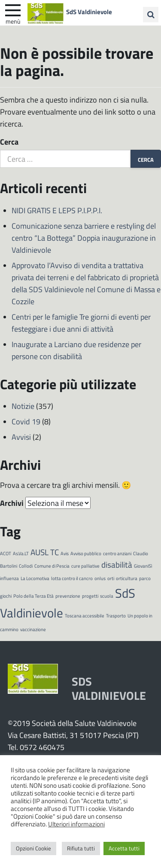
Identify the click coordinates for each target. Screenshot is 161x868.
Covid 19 (26, 421)
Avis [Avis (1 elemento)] (65, 553)
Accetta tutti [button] (124, 848)
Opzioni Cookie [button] (33, 848)
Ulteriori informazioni (76, 824)
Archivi (12, 503)
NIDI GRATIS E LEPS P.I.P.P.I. (57, 210)
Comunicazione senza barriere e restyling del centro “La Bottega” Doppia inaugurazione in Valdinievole (84, 238)
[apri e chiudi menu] (13, 9)
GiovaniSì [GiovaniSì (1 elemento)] (143, 566)
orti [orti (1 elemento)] (111, 578)
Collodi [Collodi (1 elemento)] (26, 566)
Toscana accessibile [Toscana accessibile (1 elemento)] (85, 615)
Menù (13, 21)
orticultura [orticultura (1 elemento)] (127, 578)
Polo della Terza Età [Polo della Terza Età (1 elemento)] (33, 596)
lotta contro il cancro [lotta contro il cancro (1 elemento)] (72, 578)
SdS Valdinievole (89, 12)
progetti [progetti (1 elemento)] (90, 596)
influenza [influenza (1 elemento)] (9, 578)
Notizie (23, 406)
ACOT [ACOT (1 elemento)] (6, 553)
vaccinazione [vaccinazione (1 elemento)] (33, 629)
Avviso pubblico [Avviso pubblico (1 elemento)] (86, 553)
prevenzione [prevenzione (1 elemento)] (68, 596)
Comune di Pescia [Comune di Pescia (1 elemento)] (52, 566)
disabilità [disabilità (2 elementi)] (117, 564)
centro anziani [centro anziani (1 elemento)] (117, 553)
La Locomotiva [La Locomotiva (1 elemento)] (35, 578)
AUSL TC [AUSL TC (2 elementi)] (45, 552)
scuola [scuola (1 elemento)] (107, 596)
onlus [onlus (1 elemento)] (100, 578)
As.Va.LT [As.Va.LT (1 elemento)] (21, 553)
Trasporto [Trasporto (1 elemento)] (116, 615)
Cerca (9, 142)
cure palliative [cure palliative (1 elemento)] (85, 566)
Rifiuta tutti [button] (81, 848)
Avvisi (21, 437)
